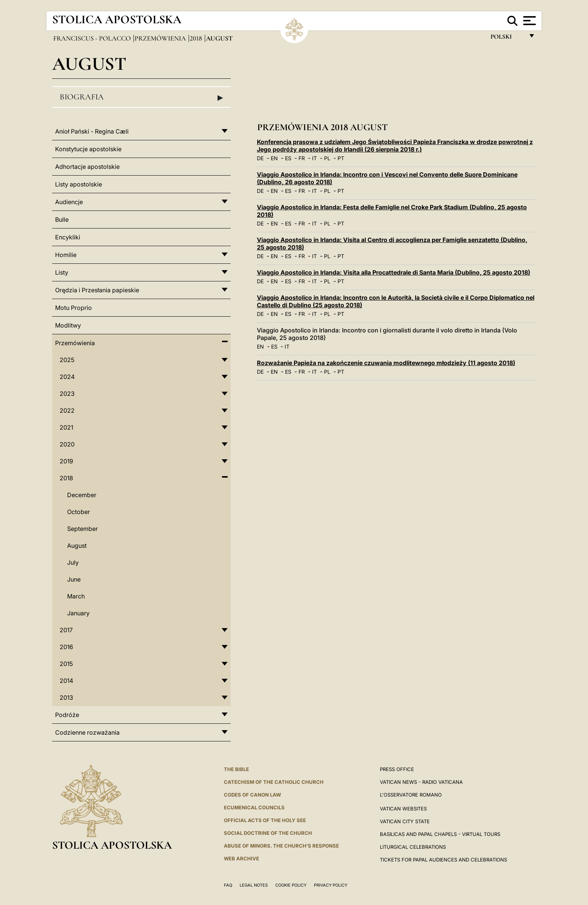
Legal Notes (254, 885)
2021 (66, 427)
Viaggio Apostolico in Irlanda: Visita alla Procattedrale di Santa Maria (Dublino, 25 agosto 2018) (394, 272)
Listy (62, 272)
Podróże (67, 715)
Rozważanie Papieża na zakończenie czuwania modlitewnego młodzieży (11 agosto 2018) (386, 363)
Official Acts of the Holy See (265, 820)
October (79, 512)
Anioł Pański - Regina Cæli (92, 131)
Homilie (66, 255)
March (76, 596)
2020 (67, 444)
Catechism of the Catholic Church (274, 782)
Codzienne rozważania (87, 732)
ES (288, 158)
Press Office (397, 769)
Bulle (62, 219)
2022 (67, 410)
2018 (197, 38)
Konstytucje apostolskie (88, 149)
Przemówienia (161, 38)
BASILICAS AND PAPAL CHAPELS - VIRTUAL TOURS (440, 834)
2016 (66, 647)
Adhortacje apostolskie (87, 167)
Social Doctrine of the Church (268, 833)
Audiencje (69, 202)
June (74, 579)
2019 (66, 461)
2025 (67, 360)
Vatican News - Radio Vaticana (421, 782)
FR (302, 158)
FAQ (228, 885)
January (78, 613)
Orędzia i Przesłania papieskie (97, 290)
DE (260, 158)
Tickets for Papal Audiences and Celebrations (443, 860)
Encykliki (68, 237)
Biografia (141, 97)
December (82, 495)
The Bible (236, 769)
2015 (66, 664)
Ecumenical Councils (254, 807)
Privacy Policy (331, 885)
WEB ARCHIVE (241, 858)
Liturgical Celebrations (413, 847)
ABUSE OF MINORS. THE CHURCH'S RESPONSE (281, 846)
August (77, 546)
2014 (66, 681)
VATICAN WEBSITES (403, 809)
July (73, 562)
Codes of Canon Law (252, 795)
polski (507, 38)
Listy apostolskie (79, 184)
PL (327, 158)
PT (341, 158)
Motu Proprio (73, 308)
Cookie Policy (291, 885)
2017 (66, 630)
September (82, 529)
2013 (66, 698)
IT (314, 158)
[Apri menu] (529, 21)
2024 (67, 377)
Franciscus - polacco (93, 38)
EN (274, 158)
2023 (67, 394)
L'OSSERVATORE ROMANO (411, 795)
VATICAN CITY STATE (405, 821)
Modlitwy (68, 325)
